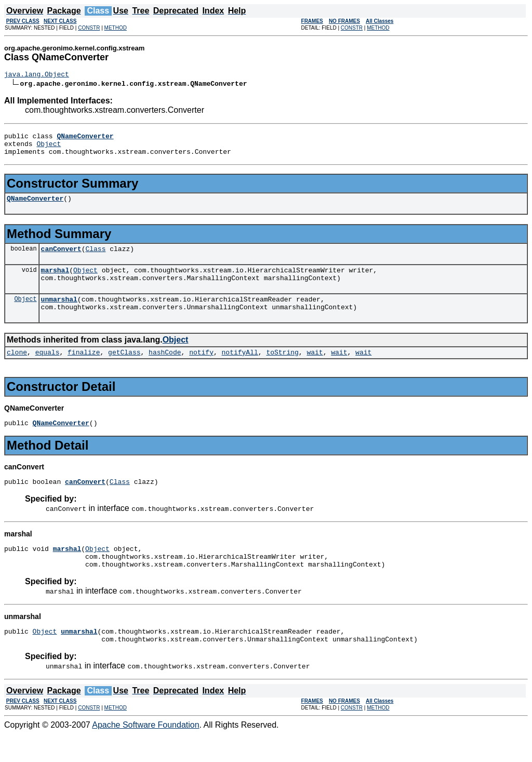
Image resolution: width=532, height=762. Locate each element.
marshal (55, 281)
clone (17, 369)
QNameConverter (35, 206)
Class (95, 258)
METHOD (116, 28)
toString (282, 369)
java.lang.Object (37, 75)
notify (201, 369)
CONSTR (89, 28)
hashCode (165, 369)
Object (49, 148)
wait (315, 369)
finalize (84, 369)
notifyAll (240, 369)
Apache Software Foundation (145, 753)
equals (48, 369)
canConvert (61, 258)
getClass (124, 369)
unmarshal (59, 313)
